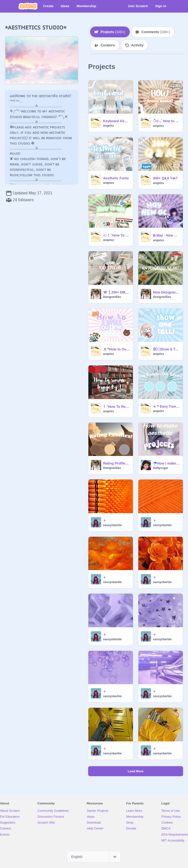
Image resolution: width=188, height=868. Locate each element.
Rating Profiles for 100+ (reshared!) (117, 463)
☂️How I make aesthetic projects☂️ (166, 463)
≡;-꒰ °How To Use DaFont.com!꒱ (117, 235)
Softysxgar (161, 468)
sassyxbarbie (112, 525)
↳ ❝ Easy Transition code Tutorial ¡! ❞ (166, 406)
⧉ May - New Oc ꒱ (166, 235)
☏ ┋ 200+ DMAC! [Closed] (117, 292)
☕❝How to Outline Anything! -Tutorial (117, 349)
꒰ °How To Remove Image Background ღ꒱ (117, 407)
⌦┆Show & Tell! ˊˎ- (166, 349)
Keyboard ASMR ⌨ (117, 121)
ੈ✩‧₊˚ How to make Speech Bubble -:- (166, 121)
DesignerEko (112, 297)
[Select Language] (94, 857)
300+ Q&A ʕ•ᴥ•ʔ (165, 178)
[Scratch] (28, 6)
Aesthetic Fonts (116, 178)
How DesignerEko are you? (166, 292)
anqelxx (109, 126)
